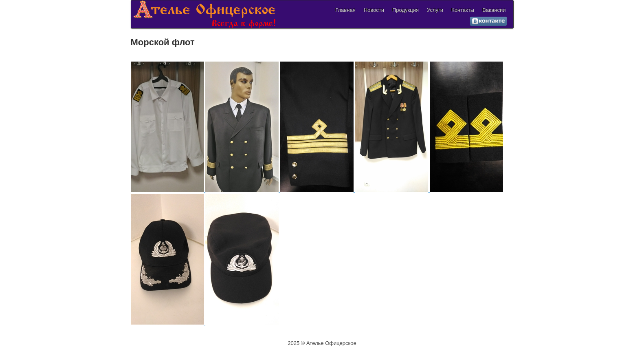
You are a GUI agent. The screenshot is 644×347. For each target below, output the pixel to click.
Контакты (463, 10)
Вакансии (494, 10)
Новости (374, 10)
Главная (345, 10)
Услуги (435, 10)
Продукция (406, 10)
